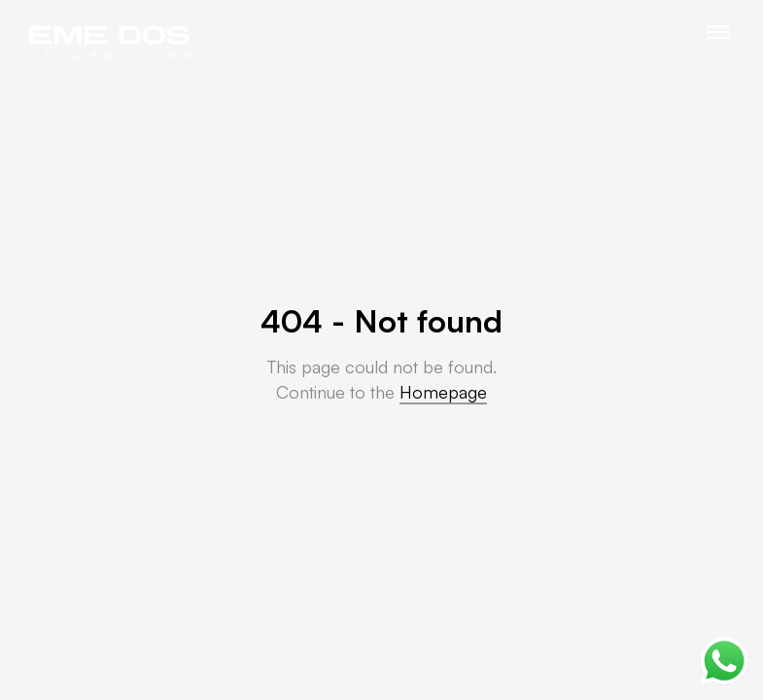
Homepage (443, 392)
